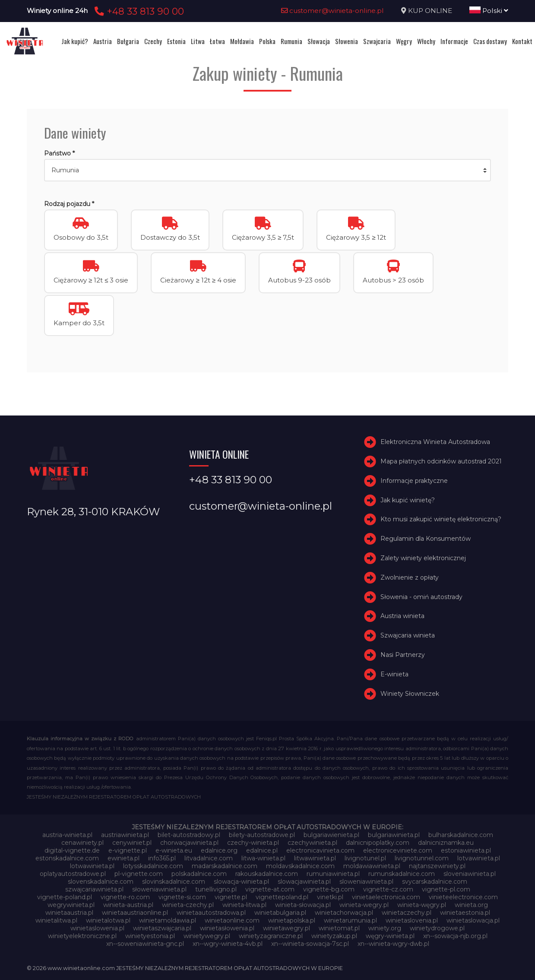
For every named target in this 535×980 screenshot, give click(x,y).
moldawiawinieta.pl (372, 866)
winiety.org (385, 928)
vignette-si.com (182, 897)
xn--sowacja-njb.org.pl (455, 936)
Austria (103, 41)
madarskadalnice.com (225, 866)
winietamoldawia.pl (168, 920)
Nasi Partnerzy (403, 655)
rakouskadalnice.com (267, 874)
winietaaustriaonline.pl (135, 913)
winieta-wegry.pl (364, 905)
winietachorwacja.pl (344, 913)
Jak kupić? (75, 41)
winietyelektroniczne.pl (82, 936)
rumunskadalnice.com (402, 874)
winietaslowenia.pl (97, 928)
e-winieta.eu (174, 850)
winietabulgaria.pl (280, 913)
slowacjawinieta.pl (304, 882)
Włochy (426, 41)
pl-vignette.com (139, 874)
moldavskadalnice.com (300, 866)
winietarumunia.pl (350, 920)
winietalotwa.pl (108, 920)
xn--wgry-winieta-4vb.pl (228, 944)
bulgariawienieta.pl (331, 835)
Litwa (198, 41)
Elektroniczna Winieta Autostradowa (435, 442)
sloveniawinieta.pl (470, 874)
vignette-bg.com (329, 889)
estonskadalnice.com (67, 858)
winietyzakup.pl (334, 936)
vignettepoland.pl (282, 897)
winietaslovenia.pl (412, 920)
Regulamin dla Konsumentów (426, 539)
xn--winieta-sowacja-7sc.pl (310, 944)
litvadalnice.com (209, 858)
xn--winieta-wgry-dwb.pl (393, 944)
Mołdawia (242, 41)
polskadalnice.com (199, 874)
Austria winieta (402, 616)
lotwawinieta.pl (92, 866)
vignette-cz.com (388, 889)
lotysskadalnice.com (153, 866)
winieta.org (471, 905)
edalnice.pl (262, 850)
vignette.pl (231, 897)
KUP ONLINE (430, 11)
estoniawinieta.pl (466, 850)
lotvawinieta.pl (479, 858)
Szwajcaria (377, 41)
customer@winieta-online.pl (332, 11)
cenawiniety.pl (82, 843)
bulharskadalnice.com (461, 835)
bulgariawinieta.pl (394, 835)
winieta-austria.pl (128, 905)
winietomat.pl (339, 928)
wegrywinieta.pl (71, 905)
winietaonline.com (232, 920)
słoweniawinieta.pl (159, 889)
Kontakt (522, 41)
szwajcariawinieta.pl (94, 889)
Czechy (153, 41)
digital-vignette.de (72, 850)
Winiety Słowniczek (410, 694)
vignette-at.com (270, 889)
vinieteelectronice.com (463, 897)
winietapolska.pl (292, 920)
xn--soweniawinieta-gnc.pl (145, 944)
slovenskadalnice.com (101, 882)
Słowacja (319, 41)
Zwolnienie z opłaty (410, 577)
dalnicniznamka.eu (446, 843)
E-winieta (394, 674)
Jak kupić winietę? (408, 500)
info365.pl (162, 858)
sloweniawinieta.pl (366, 882)
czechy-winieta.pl (253, 843)
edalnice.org (219, 850)
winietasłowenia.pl (227, 928)
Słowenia (347, 41)
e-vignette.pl (128, 850)
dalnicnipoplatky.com (378, 843)
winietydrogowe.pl (437, 928)
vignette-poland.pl (65, 897)
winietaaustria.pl (69, 913)
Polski (489, 11)
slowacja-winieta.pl (241, 882)
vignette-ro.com (125, 897)
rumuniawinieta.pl (333, 874)
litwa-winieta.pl (263, 858)
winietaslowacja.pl (473, 920)
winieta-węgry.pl (422, 905)
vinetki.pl (330, 897)
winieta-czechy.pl (188, 905)
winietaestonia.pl (465, 913)
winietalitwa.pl (56, 920)
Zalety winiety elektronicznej (423, 558)
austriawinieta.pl (125, 835)
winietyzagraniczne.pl (271, 936)
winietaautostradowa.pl (211, 913)
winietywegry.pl (207, 936)
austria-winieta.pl (67, 835)
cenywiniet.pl (132, 843)
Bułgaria (128, 41)
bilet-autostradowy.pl (189, 835)
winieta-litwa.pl (244, 905)
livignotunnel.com (422, 858)
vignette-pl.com (446, 889)
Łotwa (217, 41)
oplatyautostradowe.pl (73, 874)
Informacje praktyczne (414, 481)
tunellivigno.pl (216, 889)
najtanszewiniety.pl (437, 866)
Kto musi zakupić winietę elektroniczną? (441, 519)
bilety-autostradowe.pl (262, 835)
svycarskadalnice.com (435, 882)
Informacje (454, 41)
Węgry (404, 41)
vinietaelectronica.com (386, 897)
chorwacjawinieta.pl (189, 843)
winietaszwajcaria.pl (162, 928)
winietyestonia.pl (150, 936)
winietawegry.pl (286, 928)
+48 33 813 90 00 (138, 11)
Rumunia (291, 41)
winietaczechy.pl (407, 913)
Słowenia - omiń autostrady (421, 597)
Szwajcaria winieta (408, 635)
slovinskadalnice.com (174, 882)
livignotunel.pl (365, 858)
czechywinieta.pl (312, 843)
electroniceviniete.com (398, 850)
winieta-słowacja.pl (303, 905)
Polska (267, 41)
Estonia (176, 41)
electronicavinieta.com (320, 850)
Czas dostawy (490, 41)
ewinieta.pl (123, 858)
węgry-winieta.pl (390, 936)
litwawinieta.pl (315, 858)
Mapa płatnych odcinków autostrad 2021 (441, 461)
